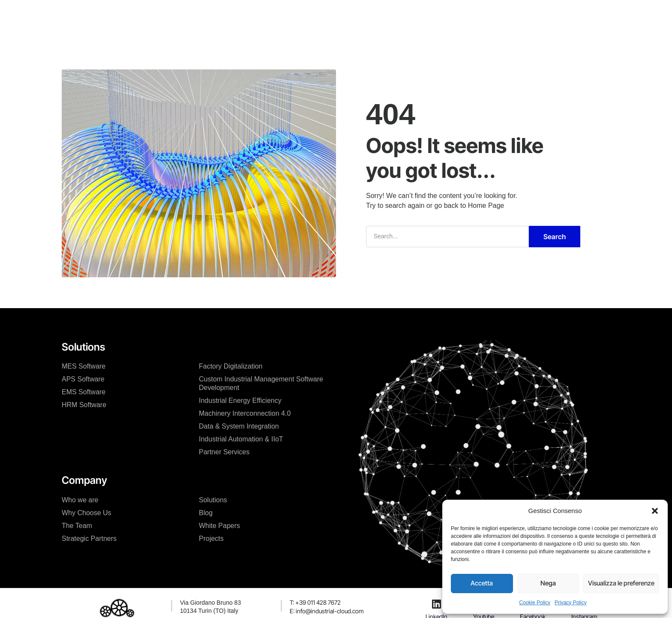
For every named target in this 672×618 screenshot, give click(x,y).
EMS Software (84, 392)
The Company (218, 15)
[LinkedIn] (437, 604)
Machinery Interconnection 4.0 (245, 413)
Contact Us (394, 15)
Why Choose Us (87, 513)
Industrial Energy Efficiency (240, 400)
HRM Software (84, 405)
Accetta (482, 583)
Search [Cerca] (555, 237)
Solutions (213, 500)
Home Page (486, 205)
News (355, 15)
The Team (77, 526)
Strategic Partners (89, 538)
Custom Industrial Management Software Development (261, 383)
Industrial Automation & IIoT (241, 439)
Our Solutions (274, 15)
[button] (655, 511)
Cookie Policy (535, 603)
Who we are (80, 500)
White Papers (219, 526)
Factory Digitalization (231, 366)
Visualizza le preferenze (621, 583)
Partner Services (224, 452)
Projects (320, 15)
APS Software (83, 379)
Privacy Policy (571, 603)
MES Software (84, 366)
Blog (206, 513)
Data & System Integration (239, 426)
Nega (548, 583)
